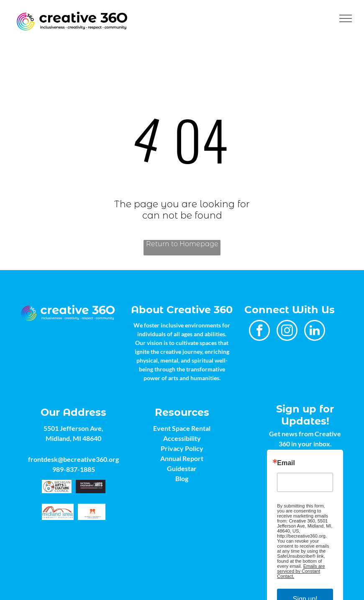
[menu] (346, 18)
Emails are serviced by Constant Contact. (301, 571)
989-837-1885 (74, 469)
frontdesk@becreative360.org (73, 459)
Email (286, 463)
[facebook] (259, 331)
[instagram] (287, 331)
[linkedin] (315, 331)
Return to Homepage (182, 244)
